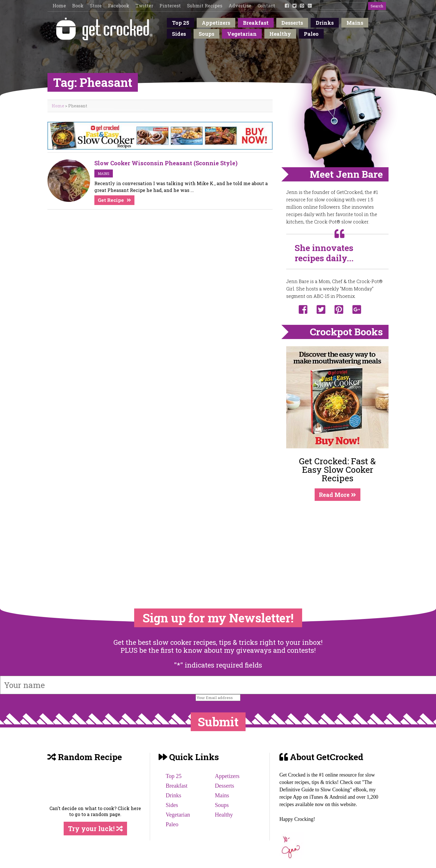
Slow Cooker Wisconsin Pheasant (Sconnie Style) (166, 163)
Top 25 (180, 23)
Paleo (311, 34)
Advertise (240, 6)
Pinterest (170, 6)
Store (96, 6)
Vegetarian (242, 34)
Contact (266, 6)
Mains (355, 23)
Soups (206, 34)
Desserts (292, 23)
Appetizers (216, 23)
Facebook (119, 6)
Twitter (144, 6)
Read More (338, 495)
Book (78, 6)
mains (104, 173)
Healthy (280, 34)
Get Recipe (111, 200)
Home (59, 6)
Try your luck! (95, 829)
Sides (179, 34)
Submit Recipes (205, 6)
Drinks (325, 23)
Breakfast (256, 23)
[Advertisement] (337, 543)
